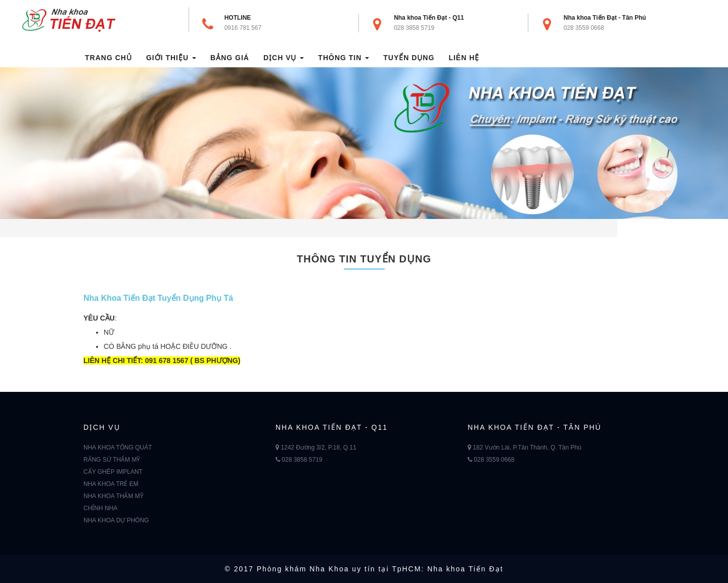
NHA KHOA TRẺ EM (111, 484)
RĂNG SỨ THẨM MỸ (112, 460)
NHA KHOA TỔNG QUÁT (118, 447)
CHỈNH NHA (100, 508)
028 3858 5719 (414, 28)
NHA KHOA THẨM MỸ (113, 496)
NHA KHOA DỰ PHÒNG (116, 520)
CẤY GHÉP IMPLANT (113, 472)
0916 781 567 (243, 28)
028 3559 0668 (584, 28)
